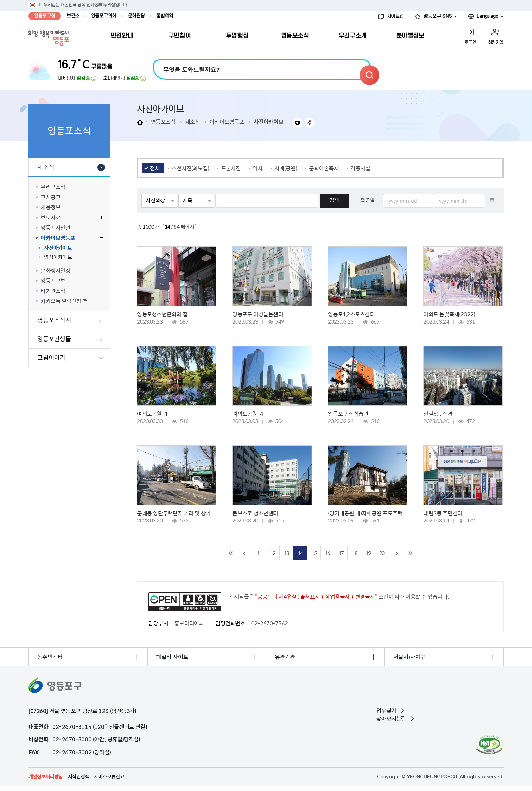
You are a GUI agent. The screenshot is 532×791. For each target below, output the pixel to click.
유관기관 (285, 657)
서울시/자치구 (409, 657)
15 (314, 553)
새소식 (193, 122)
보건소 (73, 16)
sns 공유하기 (310, 123)
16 (327, 553)
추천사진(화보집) (191, 168)
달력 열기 (492, 201)
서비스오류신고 (109, 777)
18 (355, 553)
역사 (258, 168)
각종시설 (360, 168)
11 (259, 553)
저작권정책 (79, 777)
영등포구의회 (104, 16)
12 (273, 553)
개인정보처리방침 (46, 777)
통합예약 (165, 16)
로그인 (470, 43)
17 (341, 553)
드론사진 (231, 168)
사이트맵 (395, 16)
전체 (155, 168)
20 (382, 553)
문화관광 (136, 16)
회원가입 (496, 43)
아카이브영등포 (227, 122)
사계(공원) (286, 168)
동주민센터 (50, 657)
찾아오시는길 (391, 719)
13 (286, 553)
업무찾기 (386, 711)
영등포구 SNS (438, 16)
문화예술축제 (324, 168)
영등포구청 (45, 16)
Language (488, 16)
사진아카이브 (269, 122)
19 (368, 553)
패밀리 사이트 (172, 657)
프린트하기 (297, 123)
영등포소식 (163, 122)
